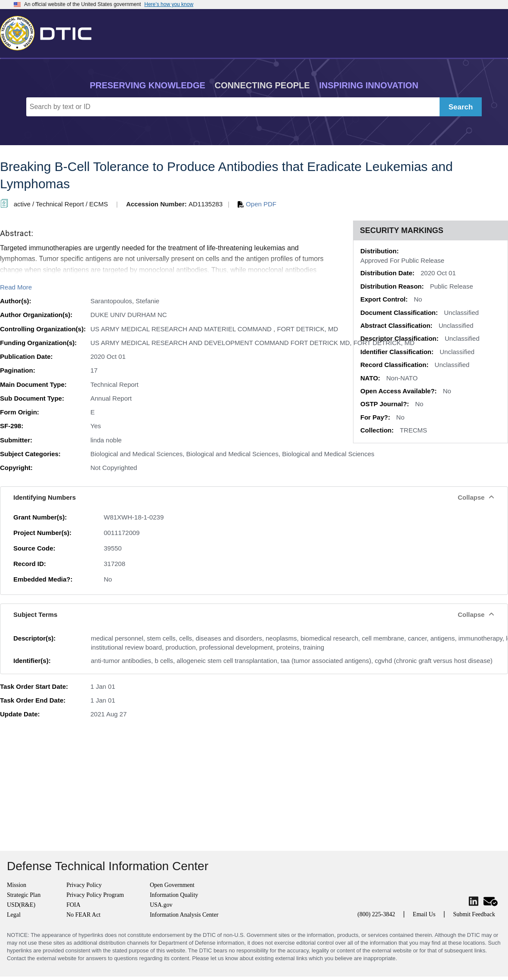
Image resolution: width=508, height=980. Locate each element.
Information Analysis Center (184, 915)
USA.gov (161, 905)
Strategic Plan (24, 895)
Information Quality (174, 895)
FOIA (73, 905)
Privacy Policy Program (95, 895)
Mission (17, 885)
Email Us (424, 914)
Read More (16, 287)
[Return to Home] (50, 31)
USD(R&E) (21, 905)
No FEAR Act (83, 915)
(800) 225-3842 (376, 914)
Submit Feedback (474, 914)
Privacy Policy (84, 885)
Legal (14, 915)
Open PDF (257, 204)
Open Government (172, 885)
